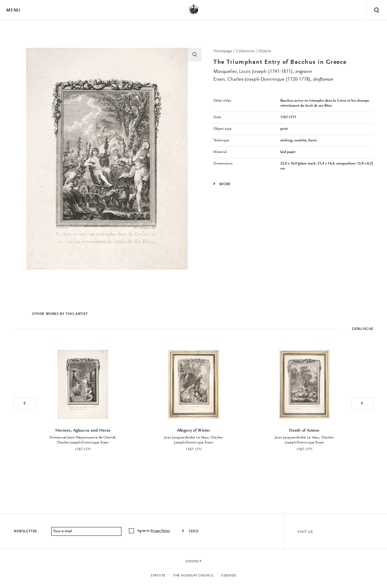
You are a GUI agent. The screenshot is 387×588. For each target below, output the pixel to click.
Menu (13, 10)
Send (194, 531)
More (225, 184)
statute (158, 576)
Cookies (229, 576)
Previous (25, 403)
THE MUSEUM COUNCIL (193, 576)
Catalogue (363, 329)
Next (362, 403)
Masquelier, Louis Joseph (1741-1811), (263, 72)
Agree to (154, 531)
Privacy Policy (160, 531)
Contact (194, 562)
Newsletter (25, 531)
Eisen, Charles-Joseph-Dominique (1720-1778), (273, 79)
